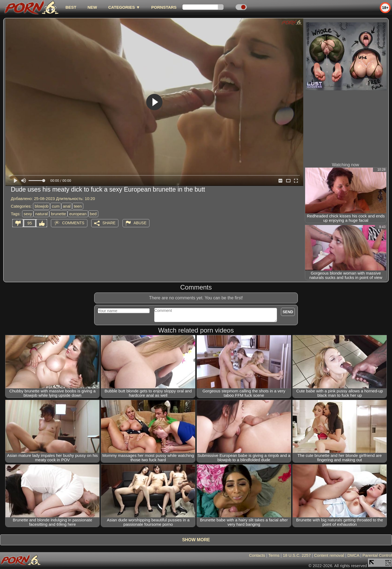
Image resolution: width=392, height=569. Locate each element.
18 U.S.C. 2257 (297, 555)
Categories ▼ (124, 7)
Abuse (140, 223)
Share (109, 223)
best (71, 7)
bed (93, 214)
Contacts (257, 555)
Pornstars (164, 7)
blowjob (42, 206)
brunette (58, 214)
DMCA (353, 555)
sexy (28, 214)
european (78, 214)
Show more (196, 540)
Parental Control (377, 555)
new (92, 7)
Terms (274, 555)
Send (288, 312)
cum (56, 206)
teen (78, 206)
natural (41, 214)
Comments (73, 223)
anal (67, 206)
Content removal (329, 555)
